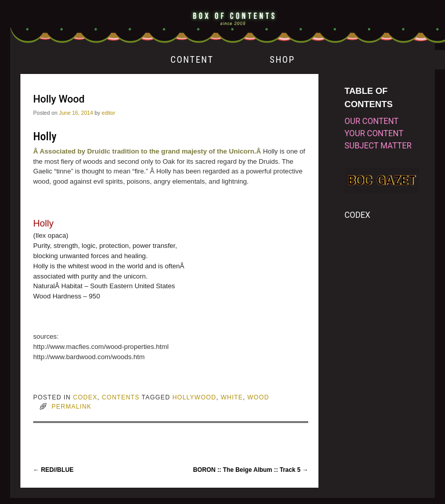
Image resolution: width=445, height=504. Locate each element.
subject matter (378, 146)
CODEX (85, 397)
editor (108, 113)
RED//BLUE (53, 470)
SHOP (282, 59)
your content (374, 133)
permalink (71, 407)
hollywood (194, 397)
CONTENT (192, 59)
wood (258, 397)
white (232, 397)
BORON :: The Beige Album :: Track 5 (251, 470)
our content (372, 121)
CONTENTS (120, 397)
